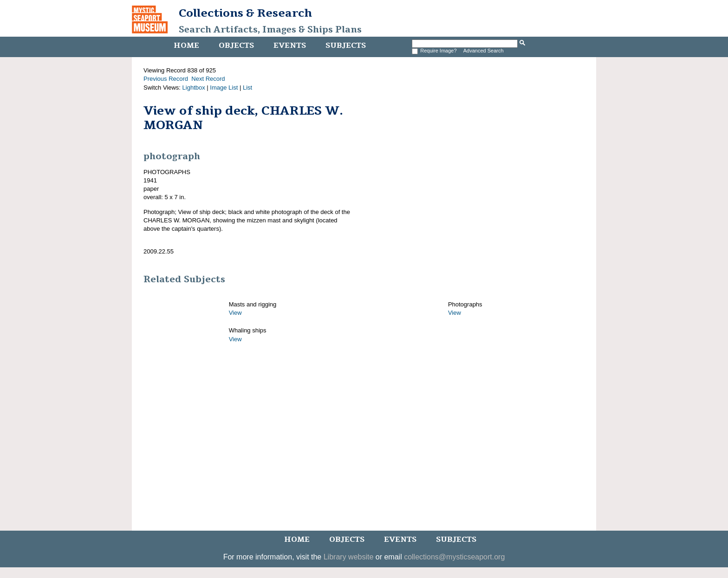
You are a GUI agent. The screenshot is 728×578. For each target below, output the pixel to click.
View (235, 313)
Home (186, 45)
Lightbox (194, 88)
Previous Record (166, 79)
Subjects (346, 45)
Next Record (208, 79)
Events (290, 45)
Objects (236, 45)
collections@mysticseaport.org (454, 557)
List (247, 88)
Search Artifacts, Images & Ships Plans (270, 30)
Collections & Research (245, 13)
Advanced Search (484, 51)
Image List (224, 88)
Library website (349, 557)
